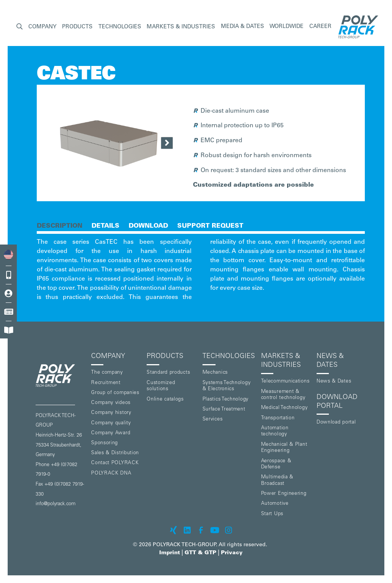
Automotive (275, 504)
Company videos (111, 403)
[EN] (8, 255)
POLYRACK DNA (111, 474)
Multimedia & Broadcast (277, 481)
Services (213, 420)
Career (320, 27)
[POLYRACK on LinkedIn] (187, 530)
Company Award (111, 433)
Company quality (111, 423)
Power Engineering (284, 494)
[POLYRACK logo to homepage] (60, 375)
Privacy (232, 553)
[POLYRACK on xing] (173, 530)
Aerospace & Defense (276, 465)
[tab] (60, 225)
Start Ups (272, 514)
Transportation (278, 418)
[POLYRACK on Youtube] (215, 530)
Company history (111, 413)
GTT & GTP (200, 553)
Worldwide (287, 27)
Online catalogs (165, 400)
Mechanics (215, 373)
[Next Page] (167, 143)
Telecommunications (285, 382)
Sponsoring (105, 443)
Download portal (336, 423)
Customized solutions (161, 386)
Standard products (168, 373)
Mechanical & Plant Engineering (284, 448)
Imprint (170, 553)
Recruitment (106, 383)
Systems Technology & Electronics (227, 386)
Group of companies (115, 393)
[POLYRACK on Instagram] (229, 530)
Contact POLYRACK (115, 463)
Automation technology (275, 432)
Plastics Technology (225, 400)
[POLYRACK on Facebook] (201, 530)
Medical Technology (284, 408)
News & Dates (334, 382)
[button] (20, 27)
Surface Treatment (224, 410)
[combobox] (8, 255)
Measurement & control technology (283, 395)
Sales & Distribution (115, 453)
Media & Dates (243, 27)
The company (107, 373)
